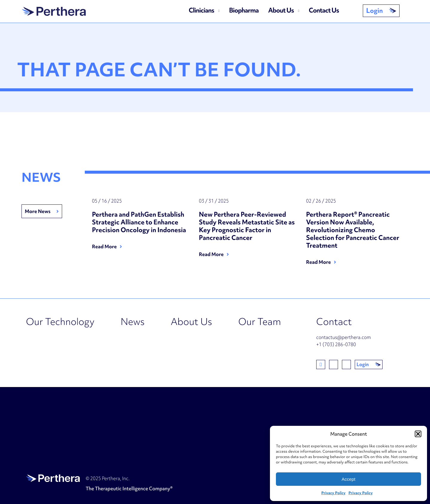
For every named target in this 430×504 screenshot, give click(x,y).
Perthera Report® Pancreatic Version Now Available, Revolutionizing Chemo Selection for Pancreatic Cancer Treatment (353, 230)
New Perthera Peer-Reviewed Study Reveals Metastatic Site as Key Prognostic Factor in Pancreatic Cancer (247, 226)
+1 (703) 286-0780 (336, 344)
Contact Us (324, 10)
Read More (104, 246)
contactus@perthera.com (344, 337)
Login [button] (374, 11)
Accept (348, 479)
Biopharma (244, 10)
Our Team (260, 322)
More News (38, 211)
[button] (418, 434)
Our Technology (60, 322)
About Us (281, 10)
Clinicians (201, 10)
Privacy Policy (333, 493)
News (133, 322)
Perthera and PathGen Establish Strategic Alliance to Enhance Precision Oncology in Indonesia (140, 222)
